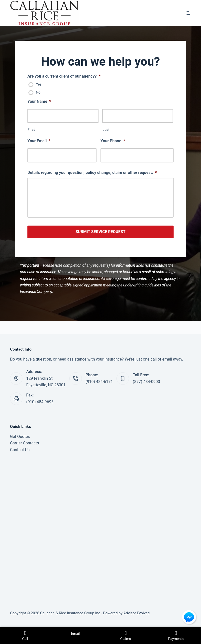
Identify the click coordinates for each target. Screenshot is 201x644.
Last (106, 130)
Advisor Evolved (137, 613)
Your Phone (113, 141)
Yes (39, 84)
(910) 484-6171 (99, 382)
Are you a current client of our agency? (64, 76)
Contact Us (20, 450)
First (31, 130)
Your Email (39, 141)
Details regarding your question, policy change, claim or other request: (92, 173)
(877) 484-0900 (146, 382)
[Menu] (189, 13)
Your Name (39, 101)
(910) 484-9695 (40, 402)
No (38, 92)
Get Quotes (20, 437)
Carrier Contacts (24, 443)
